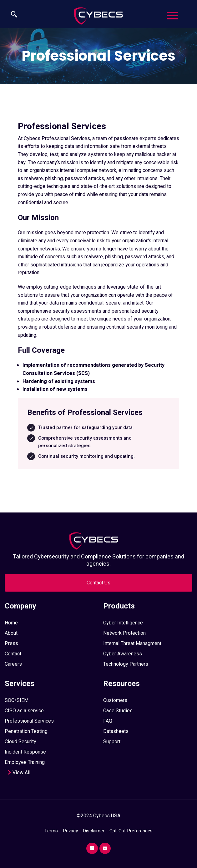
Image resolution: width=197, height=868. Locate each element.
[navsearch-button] (11, 15)
